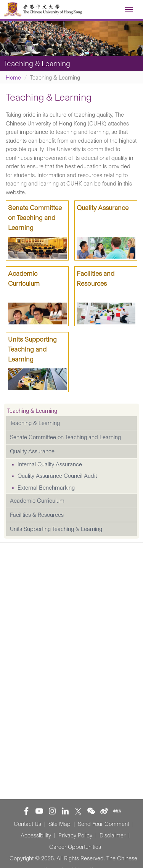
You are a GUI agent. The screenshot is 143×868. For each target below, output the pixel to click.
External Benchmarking (46, 488)
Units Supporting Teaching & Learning (56, 529)
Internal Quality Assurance (50, 464)
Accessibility (36, 835)
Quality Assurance (32, 451)
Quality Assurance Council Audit (57, 476)
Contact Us (27, 824)
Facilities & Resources (37, 515)
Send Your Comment (104, 824)
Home (13, 78)
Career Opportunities (75, 847)
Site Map (59, 824)
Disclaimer (112, 835)
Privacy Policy (75, 835)
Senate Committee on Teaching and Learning (65, 437)
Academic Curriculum (37, 501)
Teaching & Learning (35, 423)
